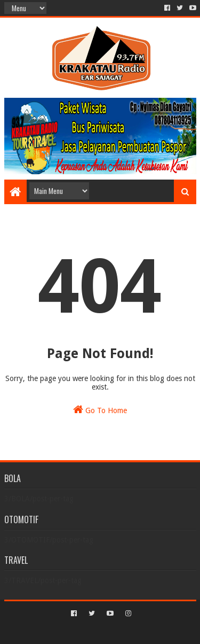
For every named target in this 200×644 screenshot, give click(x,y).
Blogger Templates (146, 631)
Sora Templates (84, 631)
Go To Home (100, 409)
